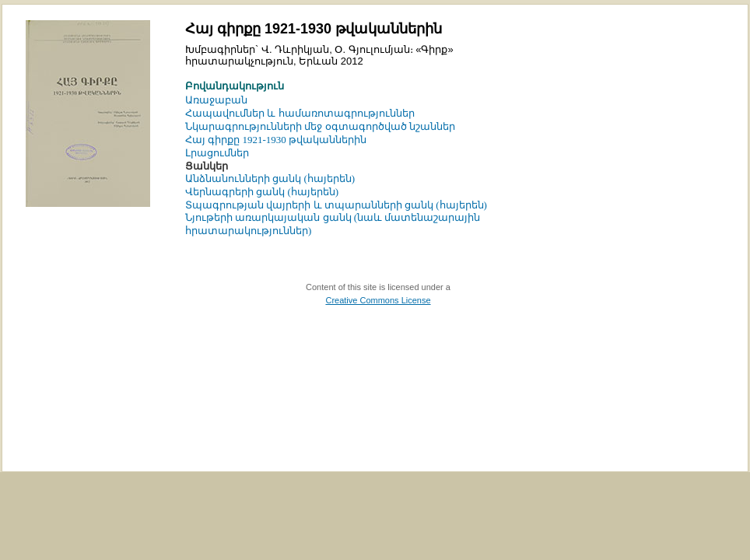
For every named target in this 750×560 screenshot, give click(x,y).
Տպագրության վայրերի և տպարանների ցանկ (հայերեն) (336, 205)
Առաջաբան (216, 100)
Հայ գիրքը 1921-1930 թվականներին (276, 140)
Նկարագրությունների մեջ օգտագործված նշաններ (320, 126)
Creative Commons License (378, 300)
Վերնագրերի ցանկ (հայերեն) (262, 192)
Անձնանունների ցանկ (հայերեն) (270, 178)
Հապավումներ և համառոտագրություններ (300, 113)
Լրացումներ (217, 153)
